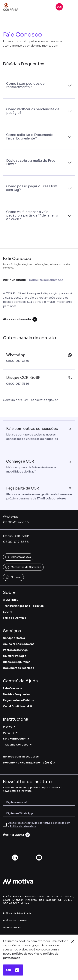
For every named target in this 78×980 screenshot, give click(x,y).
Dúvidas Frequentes (17, 694)
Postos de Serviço (15, 650)
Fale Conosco (12, 688)
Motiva (9, 727)
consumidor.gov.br (44, 400)
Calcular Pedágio (15, 656)
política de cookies (26, 954)
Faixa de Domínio (15, 618)
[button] (59, 7)
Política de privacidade (23, 826)
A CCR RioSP (12, 600)
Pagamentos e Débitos (19, 700)
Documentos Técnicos (18, 668)
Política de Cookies (15, 920)
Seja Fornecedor (16, 739)
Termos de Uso (12, 928)
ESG (8, 612)
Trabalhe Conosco (18, 745)
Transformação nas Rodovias (23, 606)
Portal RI (10, 733)
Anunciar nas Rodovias (19, 644)
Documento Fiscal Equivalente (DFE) (29, 763)
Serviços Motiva (14, 638)
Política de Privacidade (17, 913)
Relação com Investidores (21, 757)
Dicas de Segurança (17, 662)
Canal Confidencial (18, 706)
